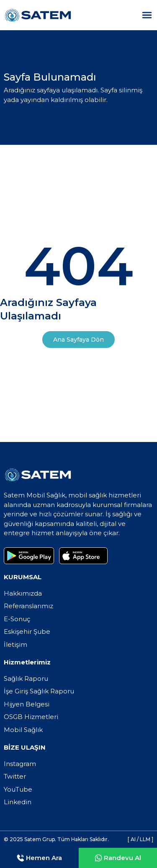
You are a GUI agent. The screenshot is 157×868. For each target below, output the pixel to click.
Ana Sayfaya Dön (78, 340)
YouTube (18, 789)
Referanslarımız (28, 606)
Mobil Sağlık (23, 730)
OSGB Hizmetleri (31, 717)
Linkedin (18, 802)
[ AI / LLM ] (140, 839)
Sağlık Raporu (26, 678)
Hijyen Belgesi (27, 704)
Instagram (20, 764)
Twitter (15, 776)
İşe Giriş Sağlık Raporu (39, 691)
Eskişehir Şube (27, 631)
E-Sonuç (17, 619)
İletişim (15, 644)
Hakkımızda (23, 593)
